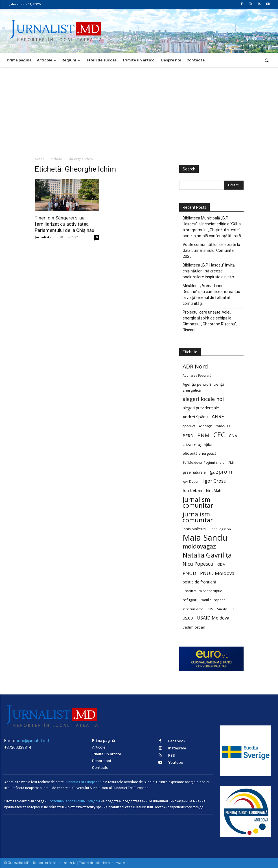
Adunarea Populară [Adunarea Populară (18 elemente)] (197, 376)
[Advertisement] (139, 110)
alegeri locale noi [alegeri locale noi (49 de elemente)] (203, 399)
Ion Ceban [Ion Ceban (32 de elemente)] (192, 490)
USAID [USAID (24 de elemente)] (188, 618)
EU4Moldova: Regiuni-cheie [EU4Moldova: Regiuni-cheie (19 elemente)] (203, 462)
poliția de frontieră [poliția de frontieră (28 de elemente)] (199, 582)
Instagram (177, 748)
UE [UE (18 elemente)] (233, 609)
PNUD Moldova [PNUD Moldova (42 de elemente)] (217, 573)
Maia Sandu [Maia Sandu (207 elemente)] (205, 538)
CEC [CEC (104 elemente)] (219, 435)
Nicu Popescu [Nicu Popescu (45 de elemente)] (198, 564)
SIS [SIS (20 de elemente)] (211, 609)
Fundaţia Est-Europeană (83, 782)
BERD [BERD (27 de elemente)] (188, 436)
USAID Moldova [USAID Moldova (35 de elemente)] (213, 618)
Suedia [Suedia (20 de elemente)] (222, 609)
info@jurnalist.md (33, 741)
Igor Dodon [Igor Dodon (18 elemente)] (191, 481)
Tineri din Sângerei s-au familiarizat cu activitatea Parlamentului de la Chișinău (64, 224)
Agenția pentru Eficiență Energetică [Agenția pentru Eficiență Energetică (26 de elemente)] (203, 387)
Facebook (177, 741)
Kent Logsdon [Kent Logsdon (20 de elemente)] (220, 529)
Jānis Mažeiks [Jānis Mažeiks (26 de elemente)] (194, 529)
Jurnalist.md (45, 237)
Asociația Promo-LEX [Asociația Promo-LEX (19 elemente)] (215, 426)
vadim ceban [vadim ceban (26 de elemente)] (194, 627)
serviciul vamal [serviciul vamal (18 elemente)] (193, 609)
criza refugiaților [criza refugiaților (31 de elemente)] (198, 444)
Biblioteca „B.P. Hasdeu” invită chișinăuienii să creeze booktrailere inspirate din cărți (209, 271)
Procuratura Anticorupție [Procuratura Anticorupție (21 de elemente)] (202, 591)
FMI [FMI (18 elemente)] (231, 463)
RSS (172, 755)
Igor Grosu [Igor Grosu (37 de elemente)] (215, 481)
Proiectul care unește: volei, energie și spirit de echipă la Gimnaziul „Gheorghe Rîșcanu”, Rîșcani (210, 321)
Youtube (176, 762)
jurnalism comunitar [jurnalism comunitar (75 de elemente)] (198, 517)
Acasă (40, 159)
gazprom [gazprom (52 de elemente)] (221, 471)
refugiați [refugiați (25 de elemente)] (190, 600)
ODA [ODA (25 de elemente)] (221, 564)
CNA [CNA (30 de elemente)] (233, 436)
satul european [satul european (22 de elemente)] (213, 600)
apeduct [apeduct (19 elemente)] (189, 426)
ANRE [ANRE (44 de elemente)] (218, 417)
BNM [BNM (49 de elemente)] (203, 435)
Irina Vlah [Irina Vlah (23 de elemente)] (214, 491)
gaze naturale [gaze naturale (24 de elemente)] (194, 472)
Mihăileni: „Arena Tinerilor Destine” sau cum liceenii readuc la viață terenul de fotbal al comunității (211, 295)
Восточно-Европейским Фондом (74, 801)
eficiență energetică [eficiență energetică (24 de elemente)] (200, 453)
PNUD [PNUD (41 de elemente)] (189, 573)
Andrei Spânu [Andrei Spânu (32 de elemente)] (195, 417)
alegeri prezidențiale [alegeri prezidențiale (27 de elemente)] (201, 408)
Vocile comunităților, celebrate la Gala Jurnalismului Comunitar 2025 (211, 250)
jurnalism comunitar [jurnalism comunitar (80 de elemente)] (198, 502)
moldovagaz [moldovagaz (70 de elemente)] (199, 546)
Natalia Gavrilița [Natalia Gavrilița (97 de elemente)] (207, 555)
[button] (267, 60)
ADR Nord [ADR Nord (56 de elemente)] (195, 366)
